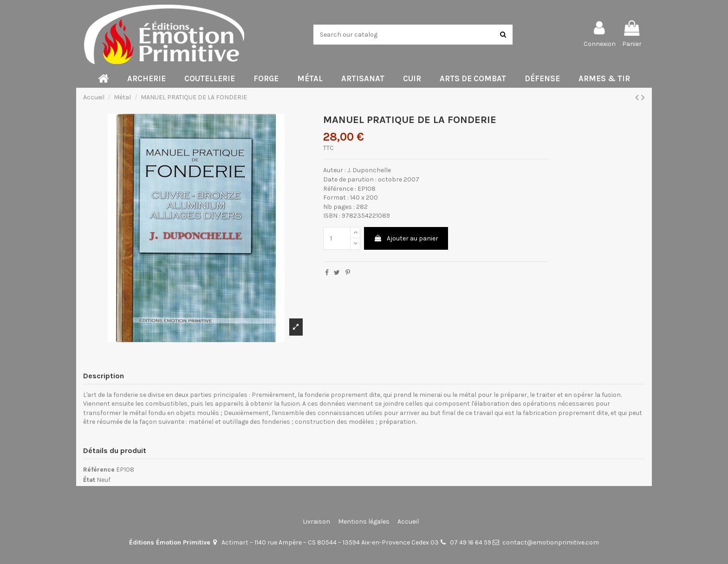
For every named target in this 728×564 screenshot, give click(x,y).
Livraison (316, 522)
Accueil (408, 522)
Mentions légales (364, 522)
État (89, 480)
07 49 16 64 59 (471, 542)
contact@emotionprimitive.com (551, 542)
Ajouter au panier (406, 238)
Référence (99, 470)
